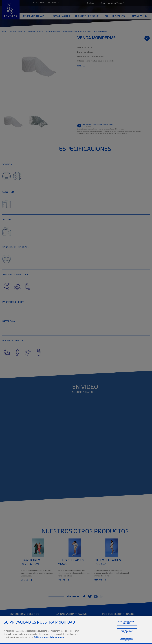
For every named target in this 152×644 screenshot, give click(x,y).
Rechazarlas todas (127, 635)
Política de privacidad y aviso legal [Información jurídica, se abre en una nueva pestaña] (49, 641)
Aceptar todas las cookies (127, 625)
